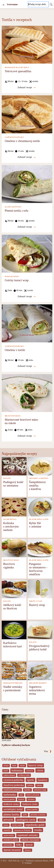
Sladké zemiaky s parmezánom (13, 688)
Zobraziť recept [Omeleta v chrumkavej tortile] (27, 157)
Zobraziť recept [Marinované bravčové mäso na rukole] (27, 436)
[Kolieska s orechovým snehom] (14, 507)
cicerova (30, 771)
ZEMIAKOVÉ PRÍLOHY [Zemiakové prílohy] (13, 683)
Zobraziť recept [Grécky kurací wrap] (27, 296)
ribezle (42, 820)
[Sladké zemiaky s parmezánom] (14, 671)
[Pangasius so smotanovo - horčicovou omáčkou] (40, 548)
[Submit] (51, 4)
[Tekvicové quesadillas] (27, 44)
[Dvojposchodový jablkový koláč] (40, 630)
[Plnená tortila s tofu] (27, 184)
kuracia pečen (9, 799)
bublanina (17, 770)
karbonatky (10, 795)
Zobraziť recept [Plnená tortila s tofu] (27, 227)
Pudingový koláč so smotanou (13, 484)
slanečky (7, 830)
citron (40, 770)
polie (25, 815)
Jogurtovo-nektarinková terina (37, 690)
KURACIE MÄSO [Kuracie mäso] (12, 276)
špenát (29, 845)
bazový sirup (36, 765)
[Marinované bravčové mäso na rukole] (27, 393)
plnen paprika (32, 810)
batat (14, 766)
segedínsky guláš (35, 825)
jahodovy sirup (40, 790)
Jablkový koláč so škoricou (12, 607)
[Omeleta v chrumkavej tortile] (27, 114)
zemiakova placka (11, 840)
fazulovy (43, 780)
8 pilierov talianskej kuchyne (16, 745)
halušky (27, 790)
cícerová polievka (13, 780)
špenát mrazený (12, 850)
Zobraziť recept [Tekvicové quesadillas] (27, 87)
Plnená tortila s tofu (16, 211)
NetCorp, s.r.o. (19, 861)
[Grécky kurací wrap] (27, 253)
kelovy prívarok (33, 795)
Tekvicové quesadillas (18, 71)
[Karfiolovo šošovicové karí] (14, 630)
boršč (6, 771)
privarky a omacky (38, 815)
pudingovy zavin (26, 820)
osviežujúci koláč (13, 809)
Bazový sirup (37, 605)
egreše (30, 780)
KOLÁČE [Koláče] (7, 478)
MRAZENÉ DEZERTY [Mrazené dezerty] (38, 683)
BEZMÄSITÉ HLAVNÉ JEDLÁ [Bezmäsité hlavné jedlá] (17, 67)
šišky (19, 845)
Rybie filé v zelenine (35, 525)
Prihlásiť (28, 863)
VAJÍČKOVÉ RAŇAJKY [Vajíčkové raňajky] (14, 137)
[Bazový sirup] (40, 589)
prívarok (8, 820)
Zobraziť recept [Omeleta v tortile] (27, 366)
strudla (38, 830)
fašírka (30, 785)
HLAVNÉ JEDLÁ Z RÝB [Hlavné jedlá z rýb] (39, 519)
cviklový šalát (24, 775)
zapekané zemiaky (28, 835)
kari (21, 795)
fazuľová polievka (14, 785)
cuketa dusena (9, 775)
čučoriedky (8, 845)
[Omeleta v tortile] (27, 323)
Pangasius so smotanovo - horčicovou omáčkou (38, 569)
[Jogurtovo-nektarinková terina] (40, 671)
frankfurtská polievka (12, 790)
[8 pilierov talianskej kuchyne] (18, 727)
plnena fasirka (11, 814)
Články (5, 710)
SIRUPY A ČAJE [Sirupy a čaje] (36, 601)
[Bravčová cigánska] (14, 548)
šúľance (28, 850)
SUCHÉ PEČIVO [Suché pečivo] (10, 519)
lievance (31, 799)
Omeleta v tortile (15, 350)
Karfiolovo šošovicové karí (13, 645)
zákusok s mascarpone (30, 840)
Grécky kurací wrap (17, 280)
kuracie (21, 799)
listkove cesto (30, 804)
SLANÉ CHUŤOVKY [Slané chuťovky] (13, 207)
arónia (6, 766)
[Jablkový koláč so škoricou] (14, 589)
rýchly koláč (17, 825)
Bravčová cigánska (9, 566)
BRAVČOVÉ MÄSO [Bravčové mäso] (13, 416)
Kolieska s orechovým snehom (11, 526)
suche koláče (9, 835)
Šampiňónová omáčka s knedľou (37, 485)
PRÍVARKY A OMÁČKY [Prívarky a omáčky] (39, 478)
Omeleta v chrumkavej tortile (22, 141)
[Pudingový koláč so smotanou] (14, 466)
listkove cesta (11, 804)
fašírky (39, 785)
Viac (48, 751)
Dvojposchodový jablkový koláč (39, 648)
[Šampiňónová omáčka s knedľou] (40, 466)
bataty (22, 766)
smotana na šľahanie (22, 830)
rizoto (6, 825)
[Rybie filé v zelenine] (40, 507)
